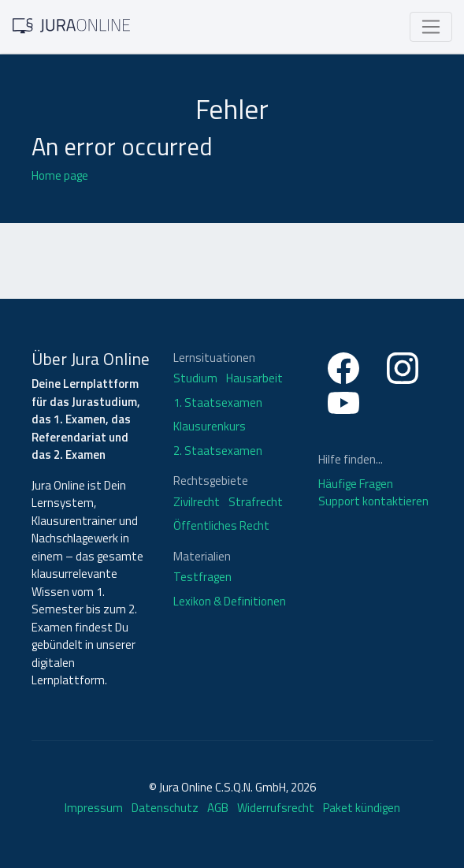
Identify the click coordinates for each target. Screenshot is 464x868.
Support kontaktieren (373, 501)
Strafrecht (256, 502)
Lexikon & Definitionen (230, 602)
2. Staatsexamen (218, 451)
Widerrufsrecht (276, 808)
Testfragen (202, 577)
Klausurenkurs (210, 427)
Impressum (94, 808)
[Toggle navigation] (431, 27)
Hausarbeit (254, 378)
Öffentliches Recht (221, 526)
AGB (218, 808)
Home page (60, 175)
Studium (195, 378)
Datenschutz (165, 808)
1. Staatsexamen (218, 403)
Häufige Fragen (356, 484)
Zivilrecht (197, 502)
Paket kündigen (362, 808)
